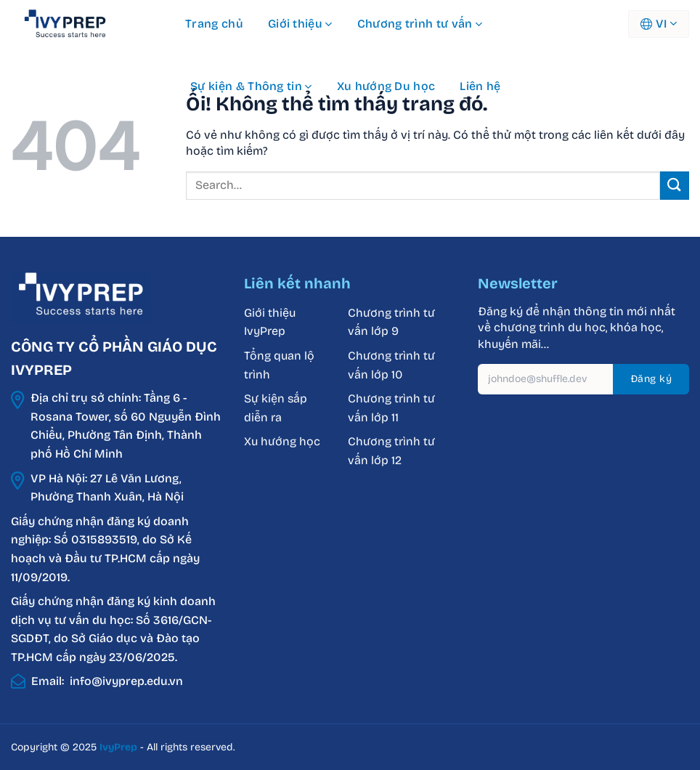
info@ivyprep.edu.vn (126, 681)
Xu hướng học (282, 441)
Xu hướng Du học (386, 86)
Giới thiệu (300, 24)
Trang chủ (214, 24)
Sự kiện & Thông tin (251, 86)
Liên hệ (480, 86)
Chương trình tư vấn (420, 24)
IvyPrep (118, 747)
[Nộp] (675, 186)
